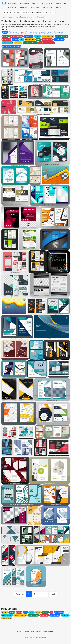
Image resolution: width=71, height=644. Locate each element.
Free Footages (47, 3)
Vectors (11, 17)
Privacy (38, 631)
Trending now (14, 32)
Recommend (33, 32)
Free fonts (36, 3)
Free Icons (12, 7)
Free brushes (23, 7)
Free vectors (13, 3)
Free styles (35, 7)
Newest (24, 32)
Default (5, 32)
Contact (51, 631)
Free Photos (24, 3)
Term (32, 631)
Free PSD (58, 7)
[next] (53, 594)
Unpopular (58, 32)
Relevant (42, 32)
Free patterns (47, 7)
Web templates (61, 3)
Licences (26, 631)
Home (4, 17)
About (45, 631)
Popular (50, 32)
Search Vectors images (11, 13)
